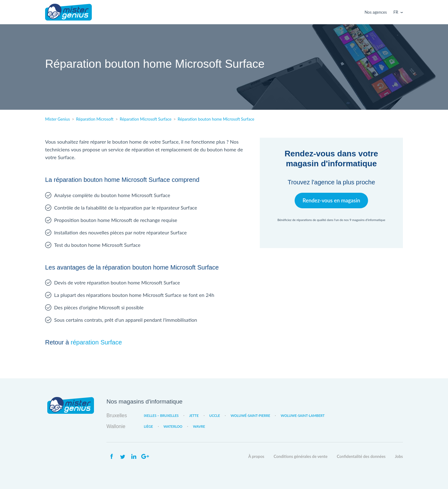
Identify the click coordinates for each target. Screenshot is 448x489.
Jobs (399, 456)
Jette (194, 415)
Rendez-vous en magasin (331, 200)
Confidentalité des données (361, 456)
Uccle (215, 415)
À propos (256, 456)
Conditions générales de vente (301, 456)
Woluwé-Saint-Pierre (250, 415)
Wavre (199, 426)
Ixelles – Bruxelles (161, 415)
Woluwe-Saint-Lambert (303, 415)
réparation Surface (96, 342)
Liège (148, 426)
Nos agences (376, 12)
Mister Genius (68, 12)
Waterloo (173, 426)
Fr (396, 12)
